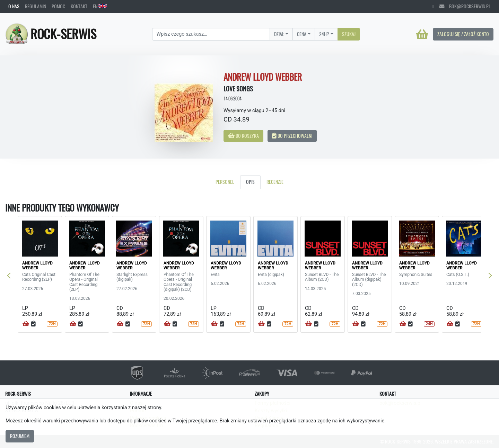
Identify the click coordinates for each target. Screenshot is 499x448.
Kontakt (79, 6)
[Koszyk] (422, 34)
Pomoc (58, 6)
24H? (324, 34)
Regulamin (36, 6)
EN (100, 6)
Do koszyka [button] (243, 136)
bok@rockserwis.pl (465, 6)
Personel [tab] (225, 182)
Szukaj (349, 34)
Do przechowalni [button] (292, 136)
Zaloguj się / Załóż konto (463, 34)
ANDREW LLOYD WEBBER (37, 266)
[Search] (211, 34)
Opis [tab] (250, 182)
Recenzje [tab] (275, 182)
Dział (279, 34)
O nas (14, 6)
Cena (302, 34)
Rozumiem (20, 436)
